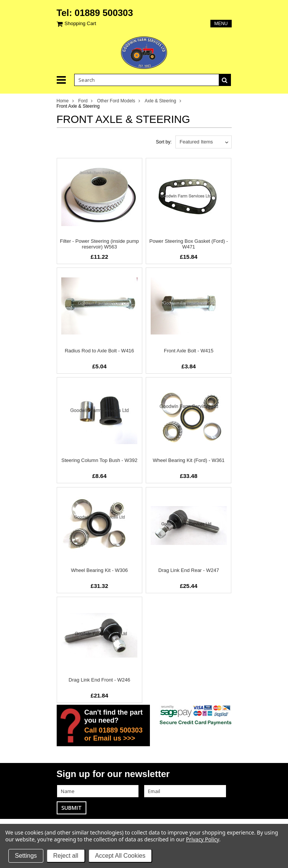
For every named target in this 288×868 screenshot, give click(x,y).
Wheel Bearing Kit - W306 (100, 570)
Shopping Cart (80, 23)
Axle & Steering (160, 101)
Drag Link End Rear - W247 (189, 570)
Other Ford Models (116, 101)
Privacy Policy (203, 839)
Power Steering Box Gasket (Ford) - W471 (189, 244)
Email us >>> (114, 738)
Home (63, 101)
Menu (221, 24)
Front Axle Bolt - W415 (189, 351)
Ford (83, 101)
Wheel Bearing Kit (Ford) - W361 (189, 460)
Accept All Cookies (120, 856)
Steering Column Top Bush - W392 (99, 460)
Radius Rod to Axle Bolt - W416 (99, 351)
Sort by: (164, 142)
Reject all (66, 856)
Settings (26, 856)
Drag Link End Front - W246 (99, 680)
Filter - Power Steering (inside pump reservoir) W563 (99, 244)
